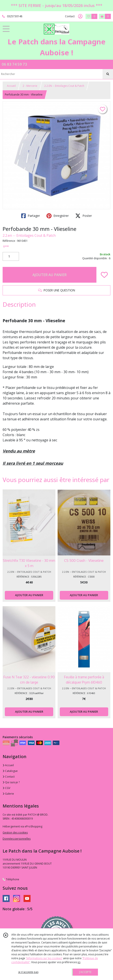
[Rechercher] (108, 74)
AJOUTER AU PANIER (50, 275)
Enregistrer (58, 216)
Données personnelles (17, 839)
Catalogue (10, 771)
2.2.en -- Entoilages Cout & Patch (29, 235)
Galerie (8, 794)
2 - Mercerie (30, 86)
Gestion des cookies (15, 833)
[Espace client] (80, 16)
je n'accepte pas (28, 972)
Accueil (11, 86)
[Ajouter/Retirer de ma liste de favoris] (104, 275)
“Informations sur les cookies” (44, 958)
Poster (84, 216)
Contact (70, 16)
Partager (31, 216)
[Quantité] (11, 256)
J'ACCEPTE (85, 972)
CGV (6, 788)
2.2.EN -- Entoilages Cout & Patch (64, 86)
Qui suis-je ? (11, 782)
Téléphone (11, 879)
